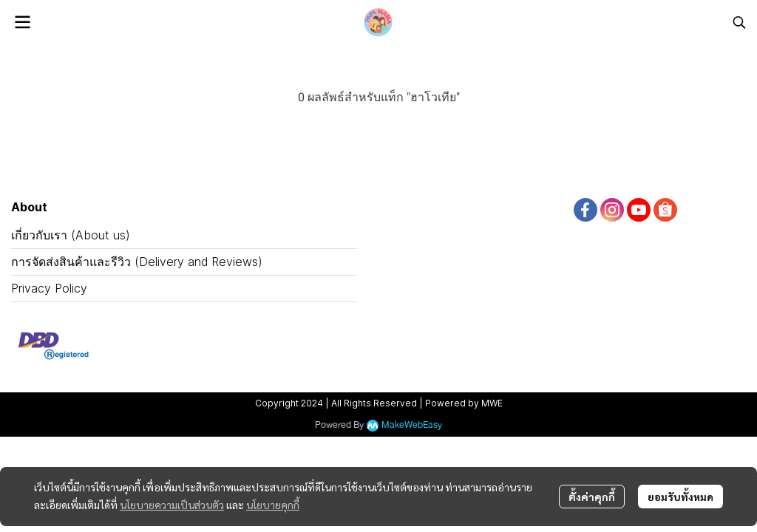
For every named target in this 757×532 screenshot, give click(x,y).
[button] (739, 22)
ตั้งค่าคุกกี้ (592, 497)
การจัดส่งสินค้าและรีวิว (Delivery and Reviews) (137, 262)
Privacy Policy (49, 288)
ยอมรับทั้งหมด (680, 497)
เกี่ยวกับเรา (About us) (71, 235)
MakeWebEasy (412, 425)
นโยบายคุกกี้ (273, 505)
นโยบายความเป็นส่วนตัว (172, 505)
